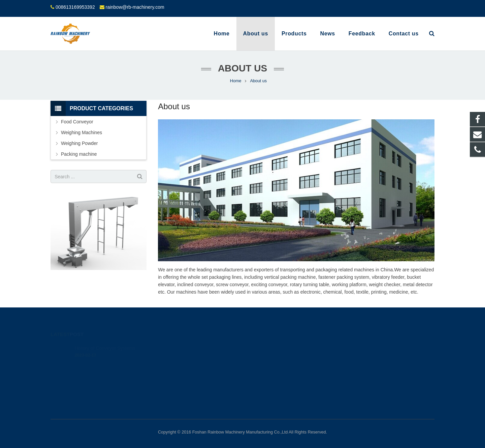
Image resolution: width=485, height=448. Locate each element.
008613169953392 (75, 7)
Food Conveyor (77, 122)
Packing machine (79, 154)
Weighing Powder (79, 143)
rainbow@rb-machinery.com (135, 7)
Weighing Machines (82, 132)
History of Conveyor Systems (105, 338)
